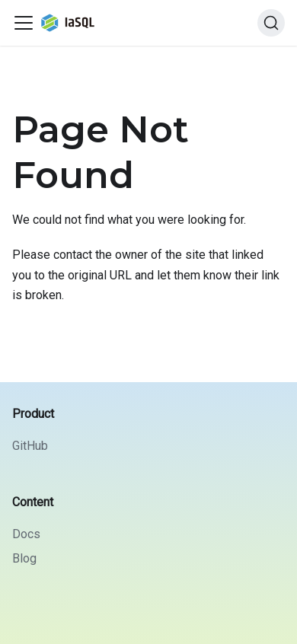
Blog (24, 558)
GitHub (30, 446)
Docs (26, 534)
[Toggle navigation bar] (24, 23)
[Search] (271, 23)
